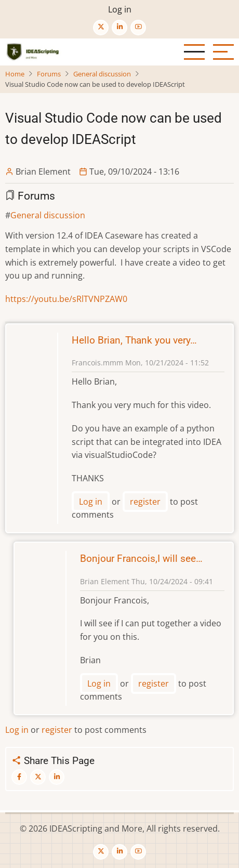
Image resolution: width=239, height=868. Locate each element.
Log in (120, 9)
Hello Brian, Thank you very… (134, 340)
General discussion (102, 74)
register (145, 502)
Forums (49, 74)
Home (15, 74)
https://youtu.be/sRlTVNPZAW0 (66, 299)
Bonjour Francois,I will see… (141, 558)
